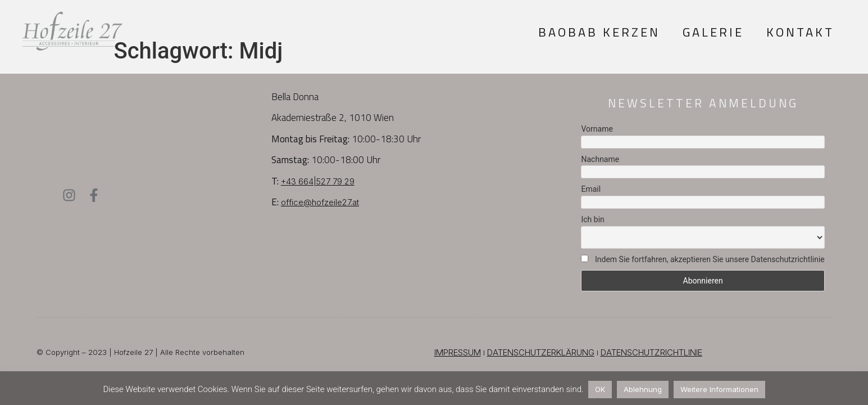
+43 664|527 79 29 (318, 181)
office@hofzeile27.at (320, 202)
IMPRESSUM (458, 352)
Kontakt (800, 32)
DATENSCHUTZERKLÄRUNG (541, 352)
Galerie (713, 32)
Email (591, 189)
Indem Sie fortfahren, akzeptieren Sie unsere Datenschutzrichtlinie (703, 259)
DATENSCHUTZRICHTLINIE (651, 352)
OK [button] (600, 389)
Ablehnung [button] (643, 389)
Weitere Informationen (719, 389)
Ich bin (592, 219)
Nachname (600, 159)
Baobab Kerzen (599, 32)
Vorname (597, 129)
